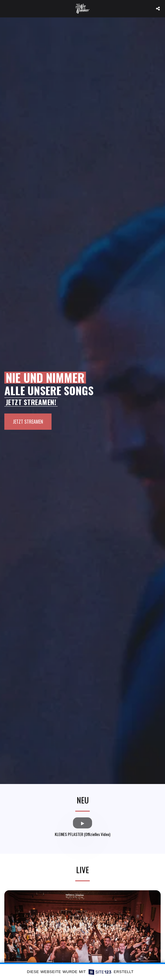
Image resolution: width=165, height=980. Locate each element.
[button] (6, 8)
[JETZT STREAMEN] (28, 422)
